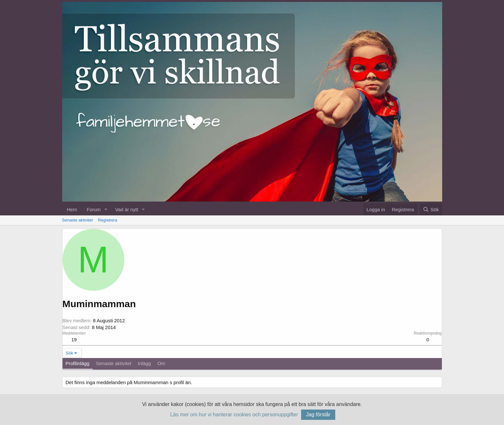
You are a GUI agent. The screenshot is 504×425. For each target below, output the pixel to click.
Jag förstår (318, 415)
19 (74, 340)
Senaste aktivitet (77, 220)
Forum (94, 209)
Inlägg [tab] (144, 363)
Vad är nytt (126, 209)
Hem (72, 209)
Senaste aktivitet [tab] (114, 363)
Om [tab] (161, 363)
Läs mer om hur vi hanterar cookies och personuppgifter (234, 415)
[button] (106, 209)
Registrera (108, 220)
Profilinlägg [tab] (78, 363)
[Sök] (431, 209)
